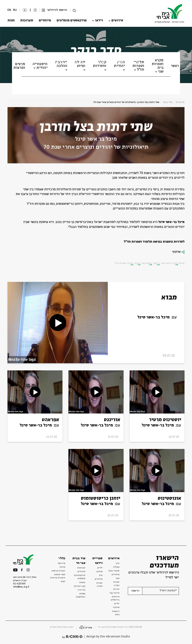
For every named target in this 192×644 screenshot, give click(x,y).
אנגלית (116, 567)
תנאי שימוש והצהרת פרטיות (58, 576)
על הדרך (81, 590)
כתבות (82, 582)
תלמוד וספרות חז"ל (124, 263)
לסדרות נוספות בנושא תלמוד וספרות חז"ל (154, 242)
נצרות (138, 263)
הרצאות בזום (116, 613)
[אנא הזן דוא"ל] (160, 591)
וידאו (99, 21)
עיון (118, 563)
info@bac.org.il (21, 587)
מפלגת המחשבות (81, 595)
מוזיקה (116, 607)
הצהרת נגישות (58, 571)
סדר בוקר (168, 102)
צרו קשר (61, 563)
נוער (117, 578)
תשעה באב (147, 263)
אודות (62, 567)
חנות (11, 21)
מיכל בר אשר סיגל (96, 139)
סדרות (116, 589)
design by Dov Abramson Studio (108, 637)
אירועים (117, 21)
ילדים (117, 604)
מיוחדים (45, 21)
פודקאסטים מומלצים (72, 21)
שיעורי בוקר (114, 571)
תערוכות (27, 21)
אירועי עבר (114, 593)
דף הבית (180, 102)
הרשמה (135, 591)
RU (15, 10)
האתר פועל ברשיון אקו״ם (62, 627)
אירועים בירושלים (115, 598)
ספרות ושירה (116, 584)
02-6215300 (19, 584)
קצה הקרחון (80, 586)
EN (9, 10)
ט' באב (157, 263)
